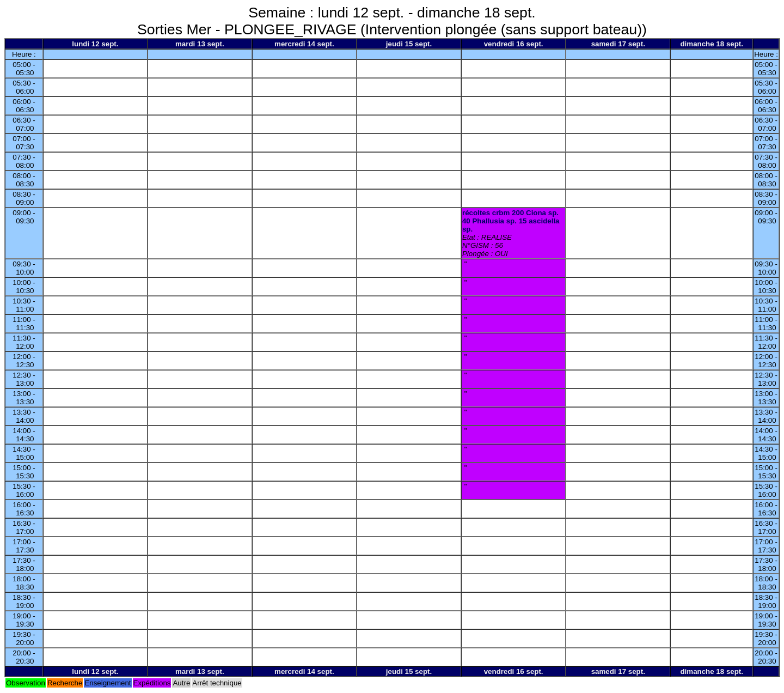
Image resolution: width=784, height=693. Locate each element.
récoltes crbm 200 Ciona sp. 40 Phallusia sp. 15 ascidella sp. (511, 221)
